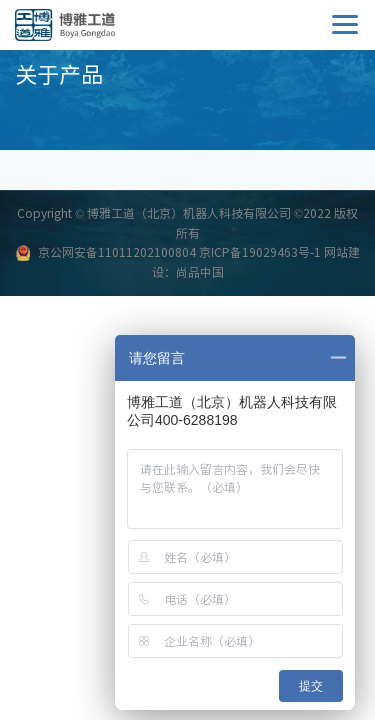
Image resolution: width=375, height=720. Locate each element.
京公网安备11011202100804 (117, 252)
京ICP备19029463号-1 (260, 252)
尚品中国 (200, 272)
